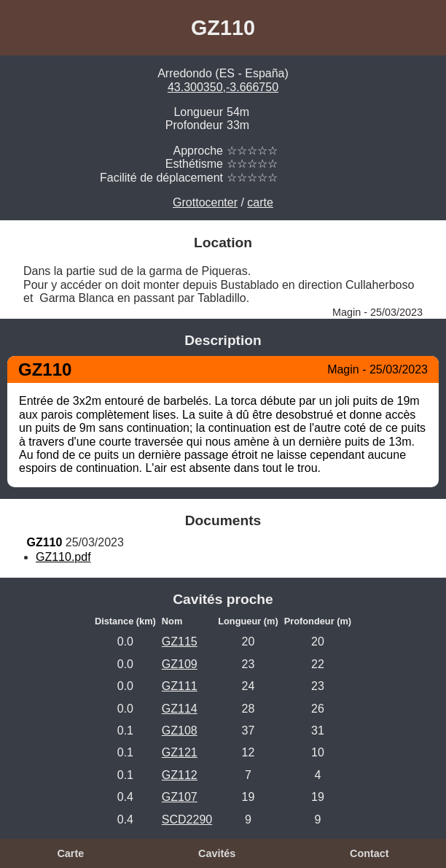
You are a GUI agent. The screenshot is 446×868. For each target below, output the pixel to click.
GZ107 (180, 797)
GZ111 (180, 686)
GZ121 (180, 752)
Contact (369, 853)
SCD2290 (187, 819)
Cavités (217, 853)
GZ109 (180, 664)
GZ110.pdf (63, 557)
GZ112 (180, 775)
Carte (70, 853)
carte (260, 202)
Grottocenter (205, 202)
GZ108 (180, 731)
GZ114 (180, 709)
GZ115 (180, 642)
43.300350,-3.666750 (223, 87)
